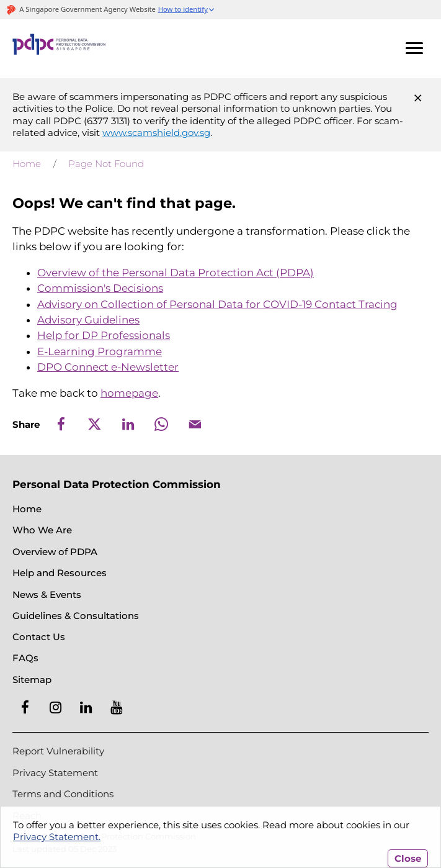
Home (27, 164)
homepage (129, 393)
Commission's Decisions (100, 288)
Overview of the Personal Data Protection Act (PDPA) (176, 273)
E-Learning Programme (100, 351)
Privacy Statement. (57, 837)
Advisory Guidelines (88, 320)
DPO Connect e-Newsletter (108, 367)
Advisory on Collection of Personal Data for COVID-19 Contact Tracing (217, 304)
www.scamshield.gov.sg (156, 133)
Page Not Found (106, 164)
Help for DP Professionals (104, 335)
